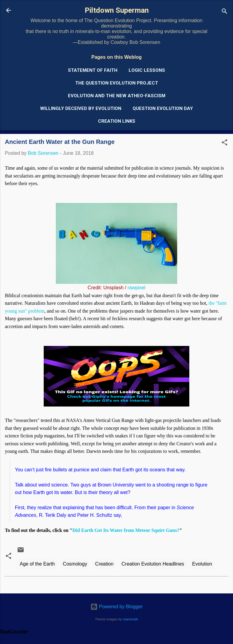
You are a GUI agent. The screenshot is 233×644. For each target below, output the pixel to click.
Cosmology (75, 564)
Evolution (202, 564)
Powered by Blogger (117, 607)
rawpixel (136, 288)
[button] (225, 143)
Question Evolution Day (163, 108)
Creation (104, 564)
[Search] (225, 12)
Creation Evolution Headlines (153, 564)
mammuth (130, 619)
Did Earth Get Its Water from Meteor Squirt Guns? (126, 530)
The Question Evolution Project (117, 83)
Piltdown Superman (117, 10)
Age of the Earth (37, 564)
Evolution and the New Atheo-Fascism (117, 96)
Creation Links (117, 121)
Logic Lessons (147, 70)
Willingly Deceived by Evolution (81, 108)
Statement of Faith (93, 70)
